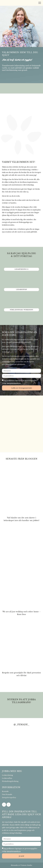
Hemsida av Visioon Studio (22, 865)
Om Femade (7, 794)
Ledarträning (7, 775)
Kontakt (5, 791)
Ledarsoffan (7, 778)
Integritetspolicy (9, 797)
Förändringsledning (10, 781)
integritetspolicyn (14, 383)
